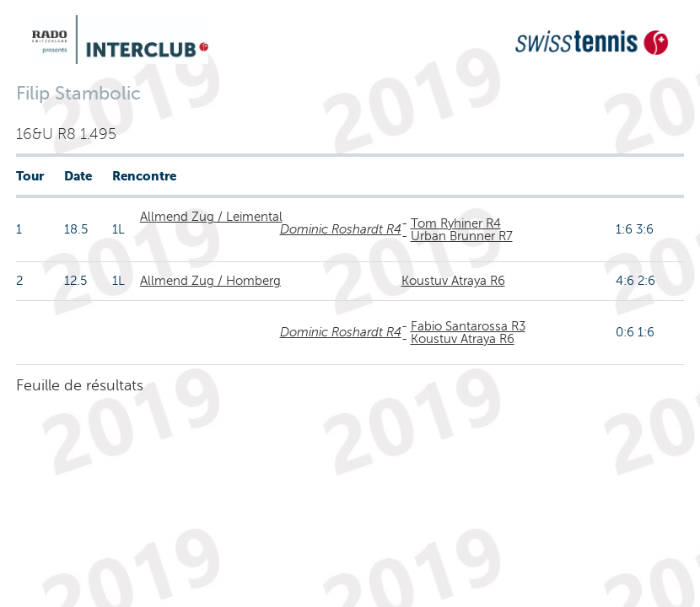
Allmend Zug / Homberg (210, 281)
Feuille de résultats (80, 385)
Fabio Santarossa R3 (468, 326)
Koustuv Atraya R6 (453, 281)
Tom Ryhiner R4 (456, 223)
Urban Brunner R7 (462, 236)
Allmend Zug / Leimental (211, 217)
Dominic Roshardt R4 (341, 229)
